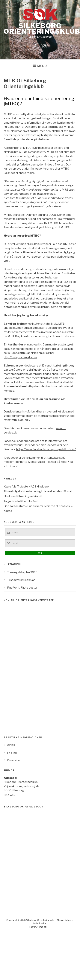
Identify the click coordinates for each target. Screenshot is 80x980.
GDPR (11, 745)
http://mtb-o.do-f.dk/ (17, 420)
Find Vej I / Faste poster (22, 588)
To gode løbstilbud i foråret (21, 501)
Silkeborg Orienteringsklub (42, 28)
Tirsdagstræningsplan (21, 580)
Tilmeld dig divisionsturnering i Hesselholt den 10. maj (38, 491)
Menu (42, 66)
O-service (13, 760)
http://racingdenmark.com (20, 357)
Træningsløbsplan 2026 (22, 572)
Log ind (12, 753)
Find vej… (10, 795)
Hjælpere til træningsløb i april (23, 496)
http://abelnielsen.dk (33, 353)
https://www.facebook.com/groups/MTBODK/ (46, 449)
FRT (49, 927)
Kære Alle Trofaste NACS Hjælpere (26, 487)
